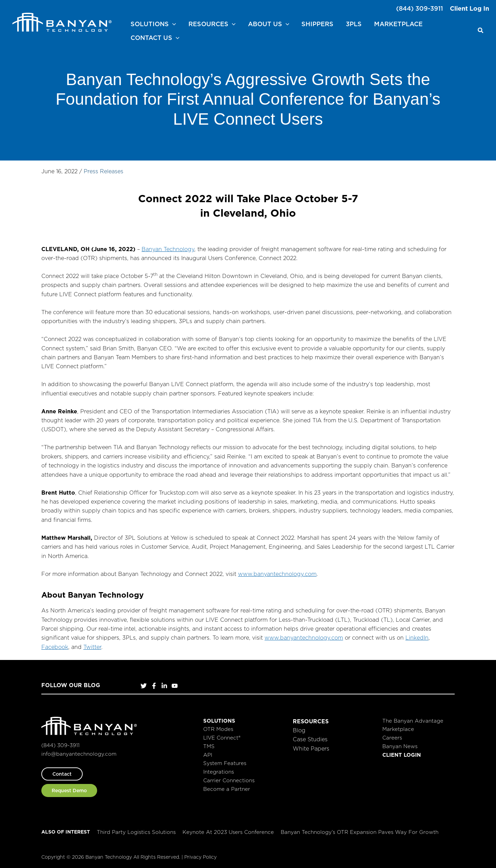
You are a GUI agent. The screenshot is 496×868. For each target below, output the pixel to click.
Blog (299, 730)
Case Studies (310, 739)
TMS (209, 746)
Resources (311, 721)
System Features (225, 763)
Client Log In (469, 8)
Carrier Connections (229, 780)
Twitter (92, 647)
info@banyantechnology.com (79, 754)
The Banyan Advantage (413, 721)
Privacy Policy (200, 857)
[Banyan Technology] (62, 22)
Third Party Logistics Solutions (136, 832)
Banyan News (400, 746)
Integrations (219, 772)
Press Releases (104, 171)
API (208, 755)
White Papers (311, 748)
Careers (392, 738)
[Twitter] (144, 686)
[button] (172, 24)
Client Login (402, 755)
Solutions (219, 721)
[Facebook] (154, 686)
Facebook (55, 647)
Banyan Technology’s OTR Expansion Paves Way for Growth (360, 832)
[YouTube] (175, 686)
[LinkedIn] (164, 686)
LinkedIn (417, 638)
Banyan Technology (168, 249)
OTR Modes (218, 729)
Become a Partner (227, 789)
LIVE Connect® (222, 738)
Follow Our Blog (71, 685)
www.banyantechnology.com (277, 574)
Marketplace (398, 729)
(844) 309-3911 (420, 8)
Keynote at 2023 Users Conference (228, 832)
